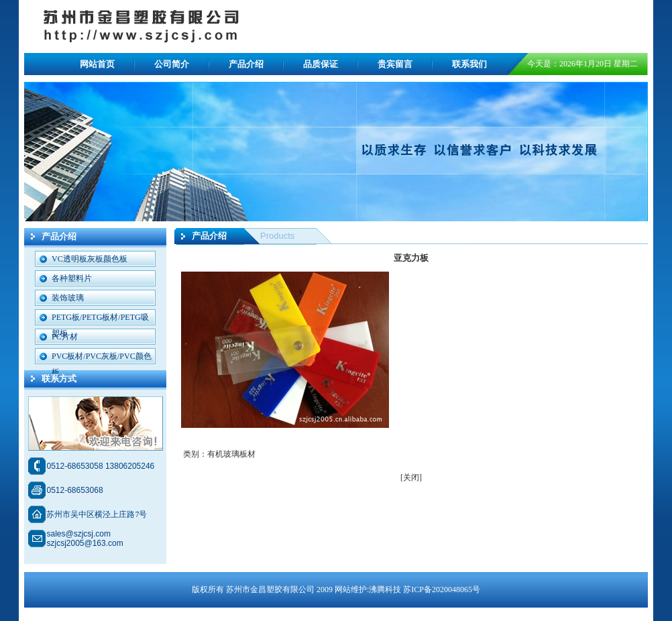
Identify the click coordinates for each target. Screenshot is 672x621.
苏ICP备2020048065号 (442, 589)
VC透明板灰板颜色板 (90, 259)
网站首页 (97, 64)
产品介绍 (246, 64)
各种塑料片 (72, 278)
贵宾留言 (395, 64)
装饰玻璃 (68, 298)
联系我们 (469, 64)
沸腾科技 (385, 589)
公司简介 (172, 64)
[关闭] (411, 477)
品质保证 (321, 64)
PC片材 (65, 337)
